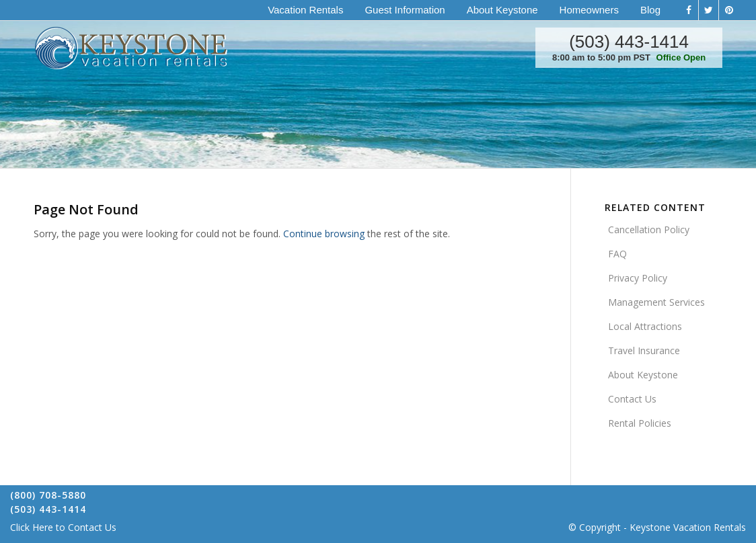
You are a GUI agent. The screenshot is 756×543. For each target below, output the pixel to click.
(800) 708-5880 (48, 495)
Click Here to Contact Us (63, 527)
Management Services (656, 302)
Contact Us (632, 399)
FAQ (617, 254)
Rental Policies (640, 423)
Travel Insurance (644, 350)
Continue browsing (324, 234)
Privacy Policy (638, 278)
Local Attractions (645, 326)
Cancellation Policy (649, 229)
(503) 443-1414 (629, 42)
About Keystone (643, 375)
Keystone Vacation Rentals (688, 527)
